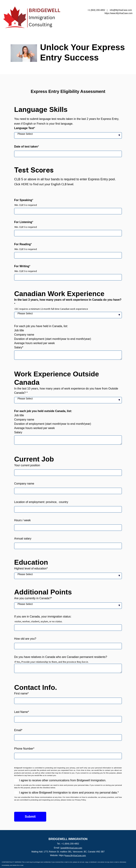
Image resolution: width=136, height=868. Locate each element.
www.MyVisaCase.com (76, 855)
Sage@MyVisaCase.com (71, 848)
